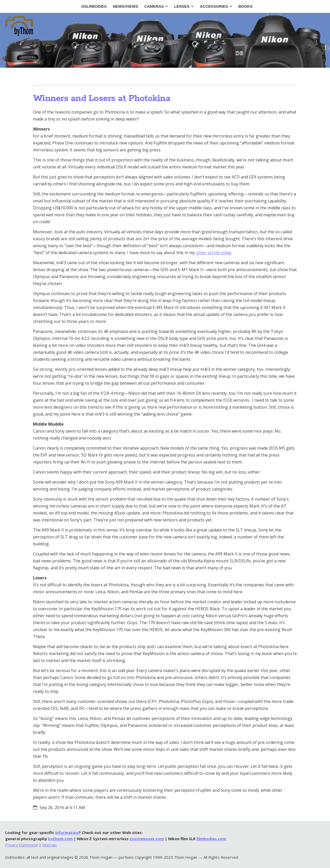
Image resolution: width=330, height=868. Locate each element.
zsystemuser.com (147, 839)
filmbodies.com (211, 839)
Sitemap (49, 845)
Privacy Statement (22, 845)
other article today (214, 253)
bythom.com (60, 839)
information (67, 832)
